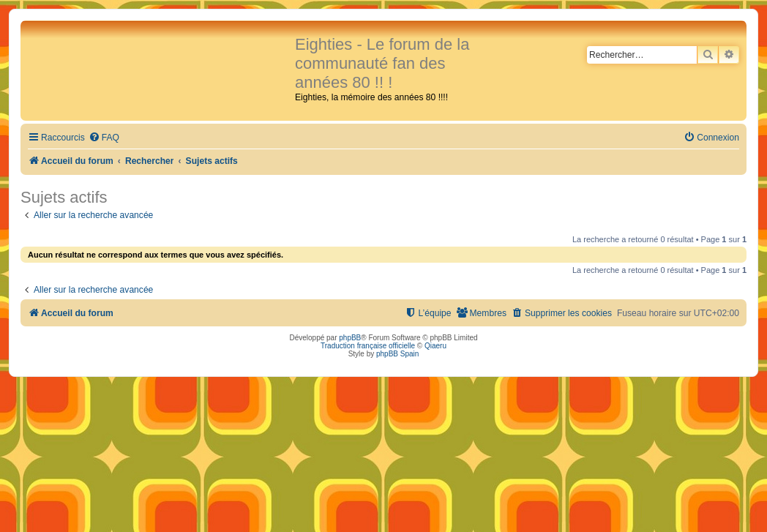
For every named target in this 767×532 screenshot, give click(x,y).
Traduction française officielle (368, 346)
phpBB (350, 338)
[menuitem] (104, 138)
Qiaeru (435, 346)
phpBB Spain (397, 354)
